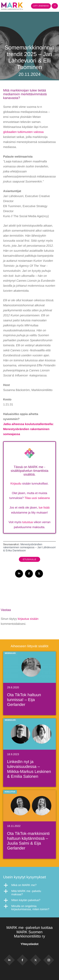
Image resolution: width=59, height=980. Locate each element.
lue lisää (44, 508)
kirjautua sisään (28, 619)
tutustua (27, 522)
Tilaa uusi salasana (37, 498)
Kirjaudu (16, 484)
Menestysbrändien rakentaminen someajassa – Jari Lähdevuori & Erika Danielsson (29, 547)
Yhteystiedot (29, 944)
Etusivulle (30, 559)
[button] (29, 885)
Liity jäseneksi (41, 6)
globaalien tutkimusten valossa (23, 132)
